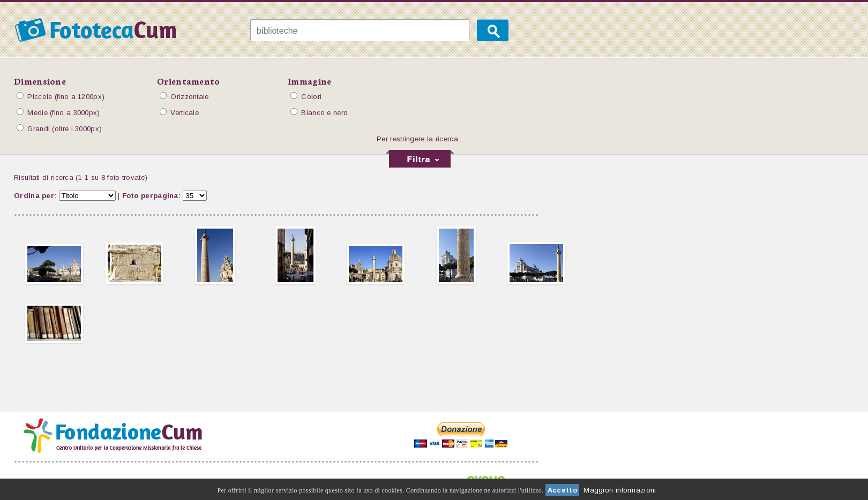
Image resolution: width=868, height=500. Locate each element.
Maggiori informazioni (620, 490)
